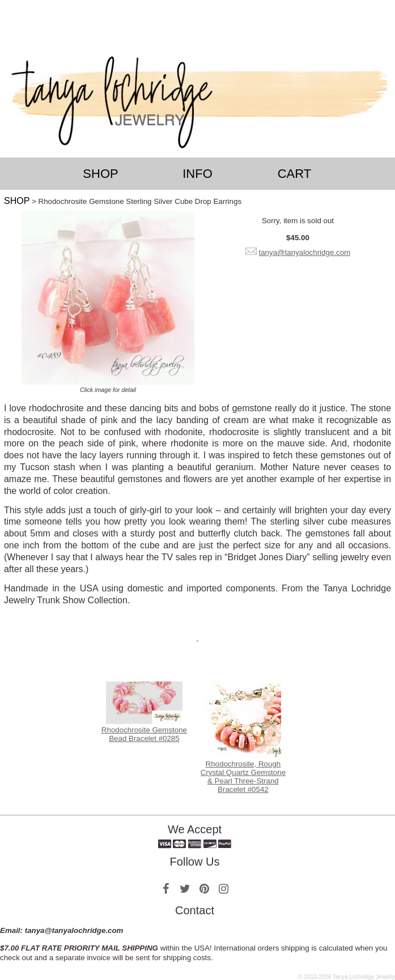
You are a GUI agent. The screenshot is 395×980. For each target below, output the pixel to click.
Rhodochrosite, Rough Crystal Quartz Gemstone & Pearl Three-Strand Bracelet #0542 (243, 777)
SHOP (17, 201)
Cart (295, 174)
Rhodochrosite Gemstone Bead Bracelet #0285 (144, 734)
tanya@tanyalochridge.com (304, 252)
